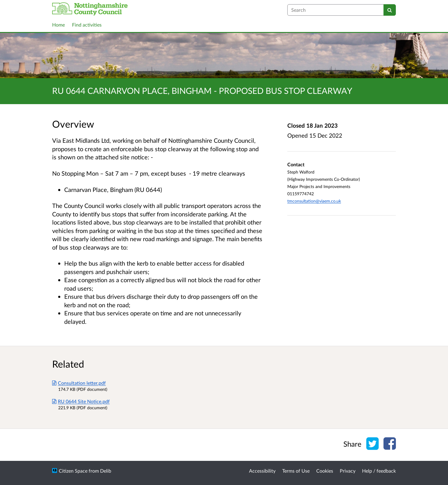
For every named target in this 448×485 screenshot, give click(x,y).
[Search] (390, 10)
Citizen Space (73, 471)
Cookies (325, 471)
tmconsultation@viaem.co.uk (314, 201)
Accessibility (262, 471)
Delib (106, 471)
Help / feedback (379, 471)
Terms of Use (296, 471)
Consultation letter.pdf (79, 383)
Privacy (348, 471)
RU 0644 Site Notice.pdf (81, 401)
